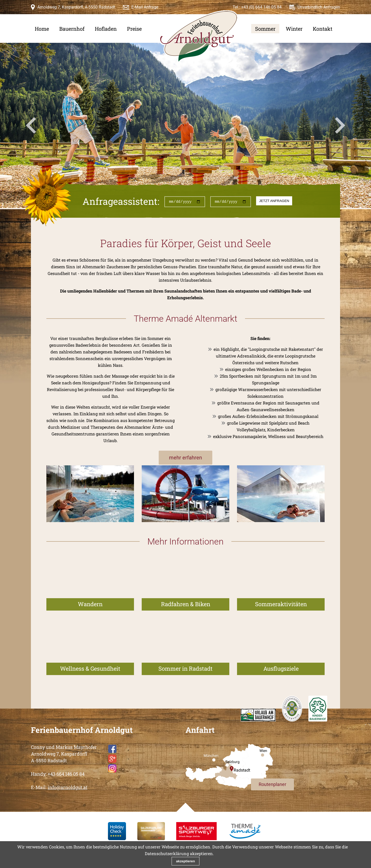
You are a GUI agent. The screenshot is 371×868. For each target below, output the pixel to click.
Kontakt (323, 29)
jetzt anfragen (274, 201)
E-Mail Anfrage (145, 7)
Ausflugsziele (281, 668)
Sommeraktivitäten (281, 604)
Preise (134, 29)
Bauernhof (72, 29)
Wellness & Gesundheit (90, 668)
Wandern (90, 604)
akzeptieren (185, 861)
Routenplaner (272, 784)
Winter (294, 29)
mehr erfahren (185, 458)
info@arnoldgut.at (68, 787)
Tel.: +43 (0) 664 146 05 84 (257, 7)
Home (42, 29)
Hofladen (106, 29)
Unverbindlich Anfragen (319, 7)
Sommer (265, 29)
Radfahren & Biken (186, 604)
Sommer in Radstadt (185, 668)
